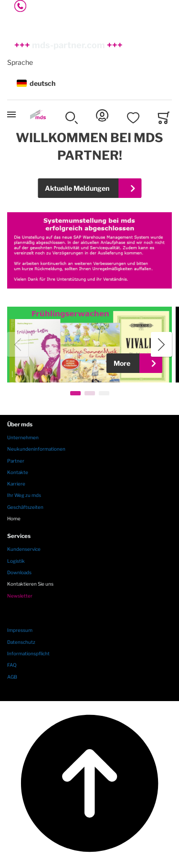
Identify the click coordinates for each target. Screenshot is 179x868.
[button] (89, 84)
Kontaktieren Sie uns (30, 584)
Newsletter (20, 596)
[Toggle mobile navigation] (11, 114)
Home (14, 518)
